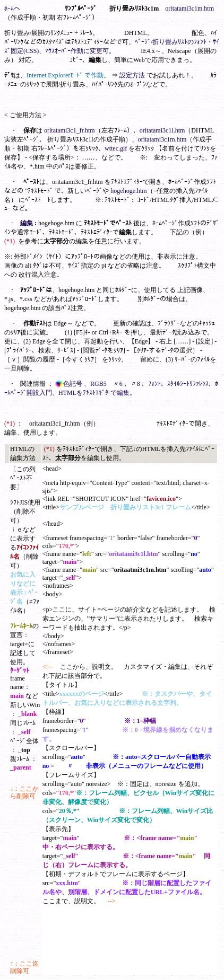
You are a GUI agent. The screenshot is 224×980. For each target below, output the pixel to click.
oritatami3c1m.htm (189, 8)
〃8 (136, 384)
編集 (95, 60)
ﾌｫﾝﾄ (154, 384)
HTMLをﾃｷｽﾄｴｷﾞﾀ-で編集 (94, 393)
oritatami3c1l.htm (162, 130)
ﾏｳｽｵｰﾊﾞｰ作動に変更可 (77, 51)
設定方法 (132, 75)
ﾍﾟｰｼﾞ (143, 42)
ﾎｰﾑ (9, 8)
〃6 (119, 384)
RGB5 (98, 384)
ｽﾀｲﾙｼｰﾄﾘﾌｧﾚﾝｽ (188, 384)
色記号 (70, 384)
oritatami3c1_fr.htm (70, 130)
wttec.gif (116, 148)
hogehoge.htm (128, 191)
